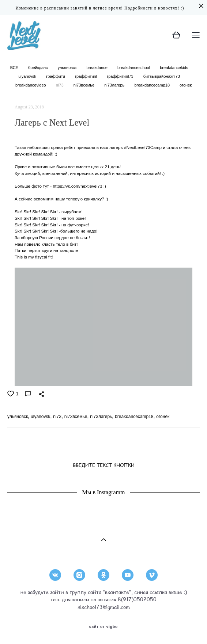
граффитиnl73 (121, 76)
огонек (186, 85)
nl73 (60, 85)
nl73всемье (85, 85)
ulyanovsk (28, 76)
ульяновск (68, 68)
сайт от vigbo (103, 627)
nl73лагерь (115, 85)
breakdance (97, 68)
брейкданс (39, 68)
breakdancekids (174, 68)
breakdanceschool (134, 68)
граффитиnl (86, 76)
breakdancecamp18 (153, 85)
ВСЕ (15, 68)
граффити (56, 76)
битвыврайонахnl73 (162, 76)
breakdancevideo (31, 85)
